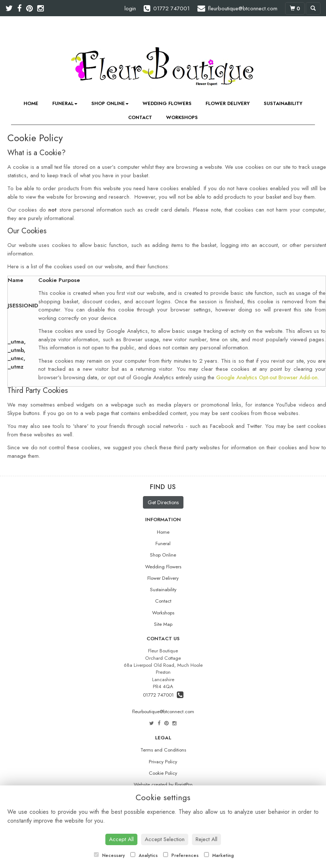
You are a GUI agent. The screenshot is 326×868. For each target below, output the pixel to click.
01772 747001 (163, 695)
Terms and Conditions (163, 750)
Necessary (109, 855)
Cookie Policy (163, 773)
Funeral (65, 103)
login (130, 8)
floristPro (184, 785)
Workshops (182, 117)
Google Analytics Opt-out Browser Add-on (267, 377)
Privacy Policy (163, 762)
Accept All (121, 839)
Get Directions (163, 502)
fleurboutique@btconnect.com (163, 712)
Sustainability (283, 103)
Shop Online (110, 103)
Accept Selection (165, 839)
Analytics (144, 855)
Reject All (206, 839)
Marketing (219, 855)
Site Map (163, 624)
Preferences (181, 855)
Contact (140, 117)
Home (31, 103)
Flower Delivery (228, 103)
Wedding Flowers (167, 103)
